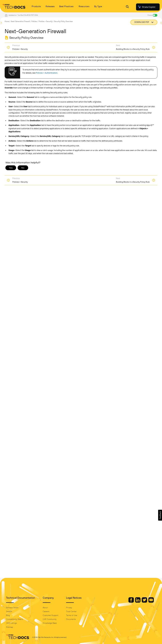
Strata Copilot (147, 7)
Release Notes (12, 608)
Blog (8, 615)
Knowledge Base (50, 623)
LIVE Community (50, 619)
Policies (34, 21)
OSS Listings (11, 623)
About (45, 608)
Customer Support (51, 615)
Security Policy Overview (63, 21)
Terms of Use (72, 615)
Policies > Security (45, 21)
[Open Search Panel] (127, 7)
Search (9, 611)
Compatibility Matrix (14, 619)
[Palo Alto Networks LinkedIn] (138, 602)
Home (7, 21)
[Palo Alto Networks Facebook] (131, 602)
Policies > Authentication (47, 73)
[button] (160, 515)
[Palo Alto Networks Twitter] (145, 602)
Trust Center (71, 611)
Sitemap (10, 627)
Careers (46, 611)
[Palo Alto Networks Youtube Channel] (151, 602)
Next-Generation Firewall (20, 21)
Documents (71, 619)
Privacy (69, 608)
